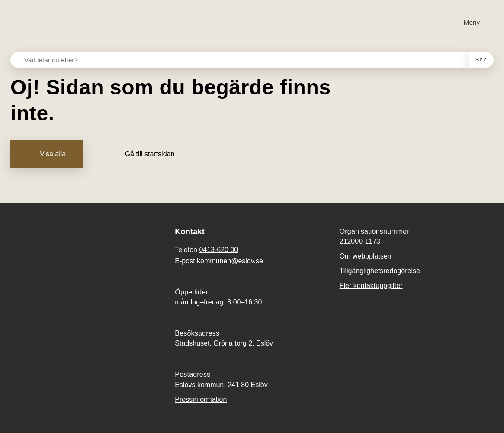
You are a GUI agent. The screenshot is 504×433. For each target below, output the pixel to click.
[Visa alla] (47, 154)
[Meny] (467, 23)
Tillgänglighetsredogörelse (380, 271)
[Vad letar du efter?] (245, 60)
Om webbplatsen (366, 256)
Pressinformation (201, 399)
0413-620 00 (218, 250)
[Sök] (481, 60)
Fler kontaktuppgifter (371, 286)
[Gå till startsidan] (144, 154)
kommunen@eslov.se (230, 261)
